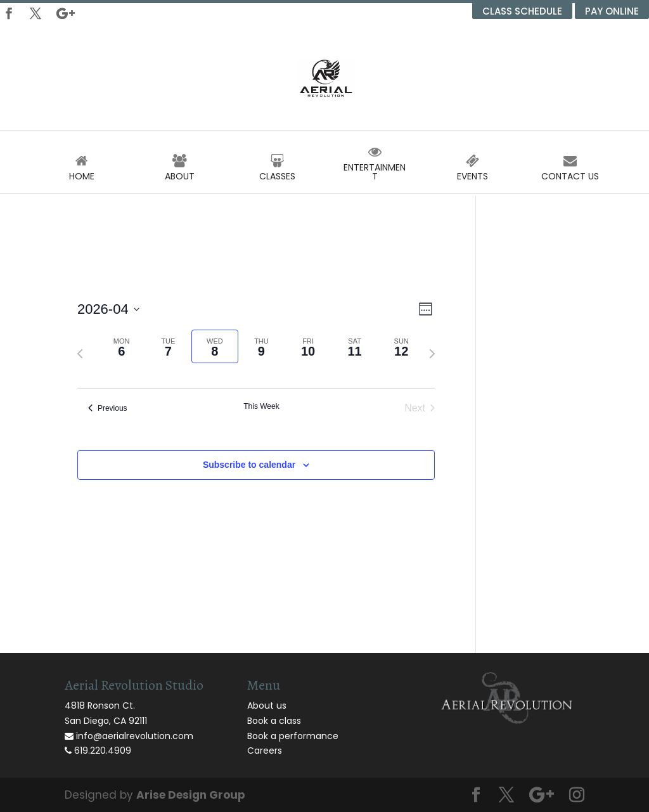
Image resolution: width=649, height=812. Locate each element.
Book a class (274, 721)
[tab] (122, 346)
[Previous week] (80, 354)
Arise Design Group (191, 795)
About (180, 172)
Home (82, 172)
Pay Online (612, 11)
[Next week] (432, 354)
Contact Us (570, 172)
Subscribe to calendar (249, 465)
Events (472, 172)
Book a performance (293, 736)
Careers (265, 751)
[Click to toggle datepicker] (108, 309)
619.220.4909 (98, 751)
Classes (277, 172)
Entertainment (375, 167)
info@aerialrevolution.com (129, 736)
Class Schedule (522, 11)
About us (267, 706)
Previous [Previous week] (108, 408)
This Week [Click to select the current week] (261, 406)
